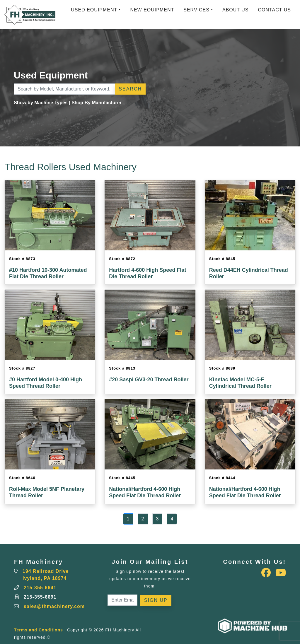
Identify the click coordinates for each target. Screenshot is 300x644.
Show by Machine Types (41, 103)
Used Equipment (94, 10)
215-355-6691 (40, 597)
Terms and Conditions (39, 630)
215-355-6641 (40, 588)
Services (196, 10)
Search (130, 89)
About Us (236, 10)
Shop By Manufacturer (97, 103)
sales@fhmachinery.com (54, 606)
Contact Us (274, 10)
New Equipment (152, 10)
